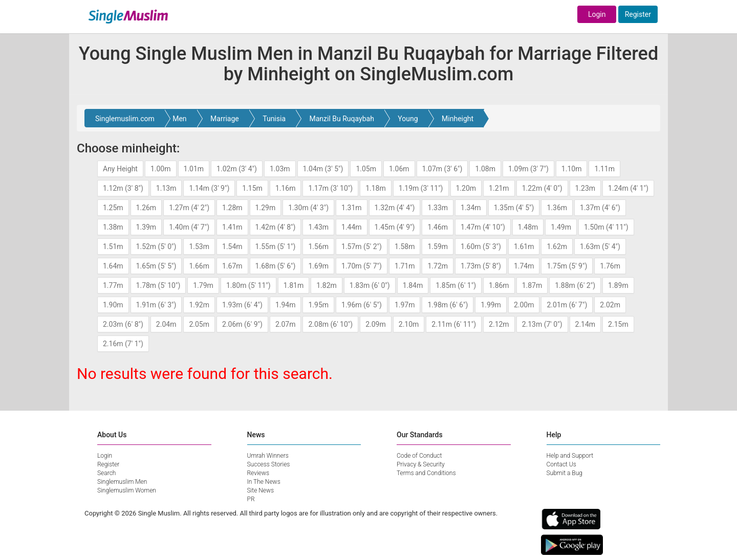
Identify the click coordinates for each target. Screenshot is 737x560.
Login (597, 14)
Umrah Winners (268, 456)
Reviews (258, 473)
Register (638, 14)
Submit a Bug (565, 473)
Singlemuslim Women (127, 490)
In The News (264, 482)
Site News (261, 490)
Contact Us (561, 464)
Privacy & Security (421, 464)
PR (251, 499)
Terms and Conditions (426, 473)
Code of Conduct (419, 456)
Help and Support (570, 456)
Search (106, 473)
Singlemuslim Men (122, 482)
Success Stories (269, 464)
